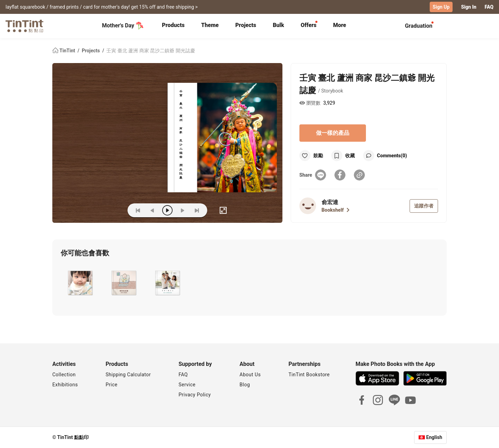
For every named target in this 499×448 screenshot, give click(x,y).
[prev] (152, 210)
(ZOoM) (112, 210)
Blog (245, 385)
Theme (210, 25)
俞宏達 (330, 202)
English (434, 437)
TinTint (64, 51)
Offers (309, 25)
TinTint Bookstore (309, 375)
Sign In (469, 7)
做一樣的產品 (333, 133)
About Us (250, 375)
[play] (167, 210)
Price (112, 385)
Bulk (278, 25)
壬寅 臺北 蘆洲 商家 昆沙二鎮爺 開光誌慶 (151, 51)
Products (173, 25)
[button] (80, 283)
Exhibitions (65, 385)
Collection (64, 375)
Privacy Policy (195, 395)
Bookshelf (336, 210)
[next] (182, 210)
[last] (197, 210)
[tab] (173, 26)
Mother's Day (123, 26)
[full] (223, 210)
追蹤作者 (424, 206)
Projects (246, 25)
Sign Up (441, 7)
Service (187, 385)
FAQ (489, 7)
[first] (138, 210)
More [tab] (340, 25)
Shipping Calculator (128, 375)
